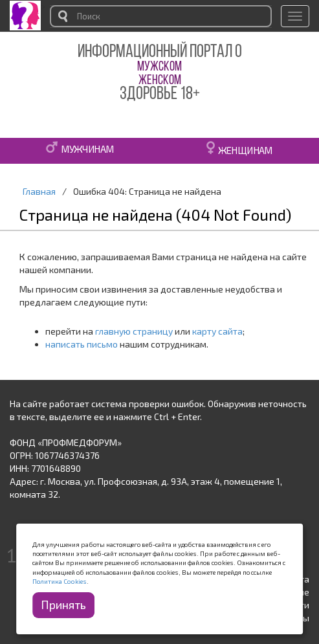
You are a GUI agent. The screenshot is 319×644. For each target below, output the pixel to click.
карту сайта (217, 331)
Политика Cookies (60, 581)
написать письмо (82, 344)
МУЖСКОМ (159, 67)
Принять (63, 605)
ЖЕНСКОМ (160, 81)
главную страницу (134, 331)
